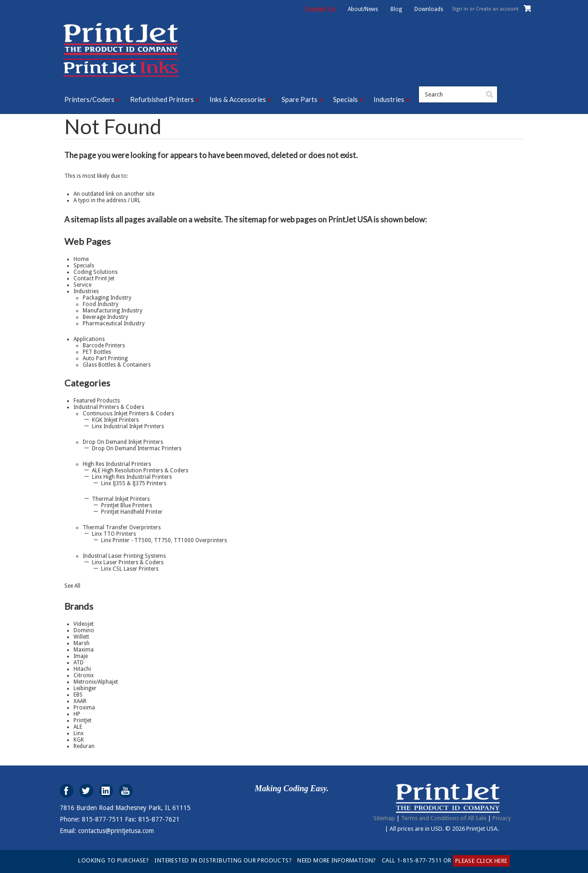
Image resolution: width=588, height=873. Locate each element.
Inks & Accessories (238, 99)
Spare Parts (300, 99)
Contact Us (320, 9)
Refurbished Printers (162, 99)
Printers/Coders (89, 99)
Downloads (429, 9)
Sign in (460, 9)
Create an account (497, 9)
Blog (396, 9)
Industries (389, 99)
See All (72, 586)
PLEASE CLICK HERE (481, 861)
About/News (363, 9)
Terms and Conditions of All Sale (444, 818)
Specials (345, 99)
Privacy (502, 818)
